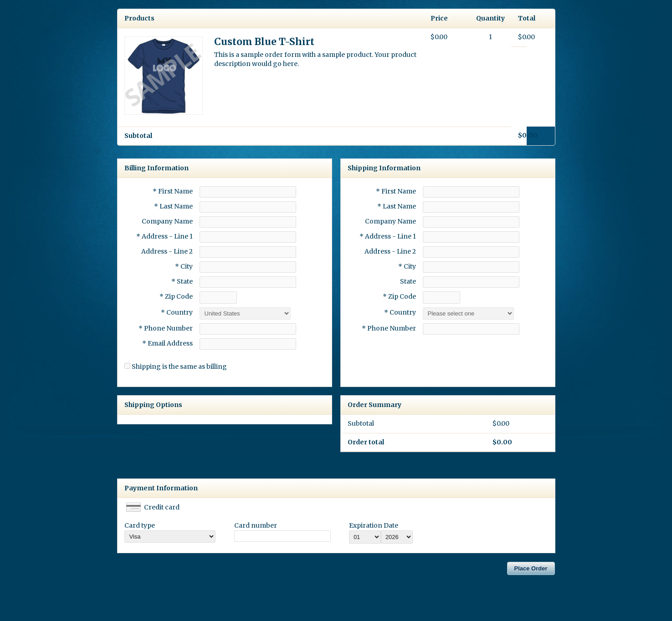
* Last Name (173, 206)
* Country (177, 312)
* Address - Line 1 (164, 236)
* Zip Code (176, 296)
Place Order (531, 568)
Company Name (167, 221)
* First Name (173, 191)
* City (184, 266)
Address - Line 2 (167, 251)
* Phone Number (389, 328)
